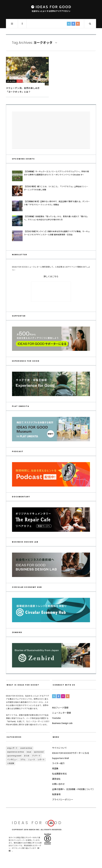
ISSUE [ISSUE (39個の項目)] (29, 752)
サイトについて (59, 748)
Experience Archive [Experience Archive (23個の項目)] (16, 752)
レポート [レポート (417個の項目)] (41, 760)
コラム (20, 81)
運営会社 (56, 779)
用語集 (55, 769)
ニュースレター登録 (62, 713)
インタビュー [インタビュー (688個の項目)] (12, 760)
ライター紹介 (58, 763)
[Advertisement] (51, 130)
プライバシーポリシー (63, 800)
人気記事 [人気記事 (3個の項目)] (11, 763)
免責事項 (56, 794)
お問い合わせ (58, 784)
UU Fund (11, 721)
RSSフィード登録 (60, 708)
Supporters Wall (60, 758)
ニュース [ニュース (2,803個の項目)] (32, 760)
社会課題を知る (59, 774)
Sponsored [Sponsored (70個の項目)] (39, 752)
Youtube (56, 718)
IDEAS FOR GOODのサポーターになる (71, 753)
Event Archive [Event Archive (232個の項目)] (26, 748)
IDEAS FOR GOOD (37, 823)
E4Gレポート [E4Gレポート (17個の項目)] (12, 748)
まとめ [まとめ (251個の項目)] (27, 756)
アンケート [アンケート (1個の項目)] (36, 756)
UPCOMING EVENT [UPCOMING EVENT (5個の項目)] (14, 756)
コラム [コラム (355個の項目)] (23, 760)
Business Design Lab (62, 723)
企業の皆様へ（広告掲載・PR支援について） (73, 789)
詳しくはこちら (51, 276)
